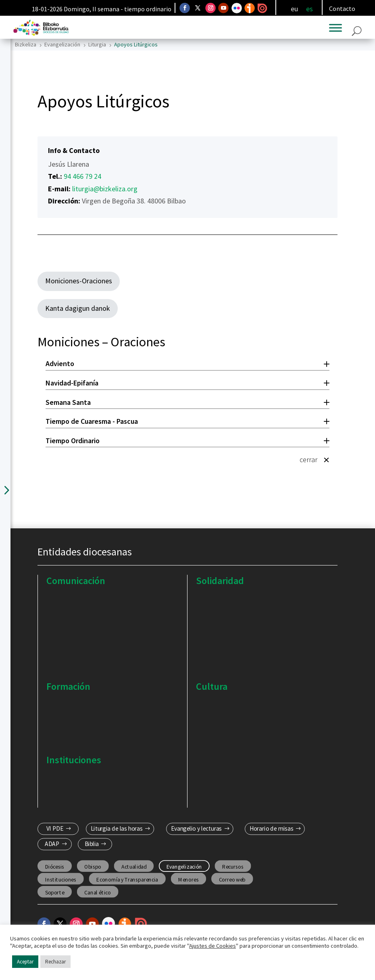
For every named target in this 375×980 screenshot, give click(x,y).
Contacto (342, 8)
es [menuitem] (309, 8)
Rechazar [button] (55, 962)
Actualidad (134, 867)
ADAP (52, 844)
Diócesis (55, 867)
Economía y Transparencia (127, 880)
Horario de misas (272, 829)
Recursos (233, 867)
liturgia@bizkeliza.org (105, 189)
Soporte (55, 893)
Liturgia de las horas (117, 829)
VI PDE (55, 829)
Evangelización (184, 867)
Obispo (93, 867)
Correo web (232, 880)
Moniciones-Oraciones (79, 281)
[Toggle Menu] (335, 28)
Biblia (92, 844)
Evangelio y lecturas (196, 829)
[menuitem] (294, 9)
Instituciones (61, 880)
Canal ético (97, 893)
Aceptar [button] (25, 962)
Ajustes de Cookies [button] (212, 946)
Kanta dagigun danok (78, 308)
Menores (188, 880)
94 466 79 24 (82, 176)
